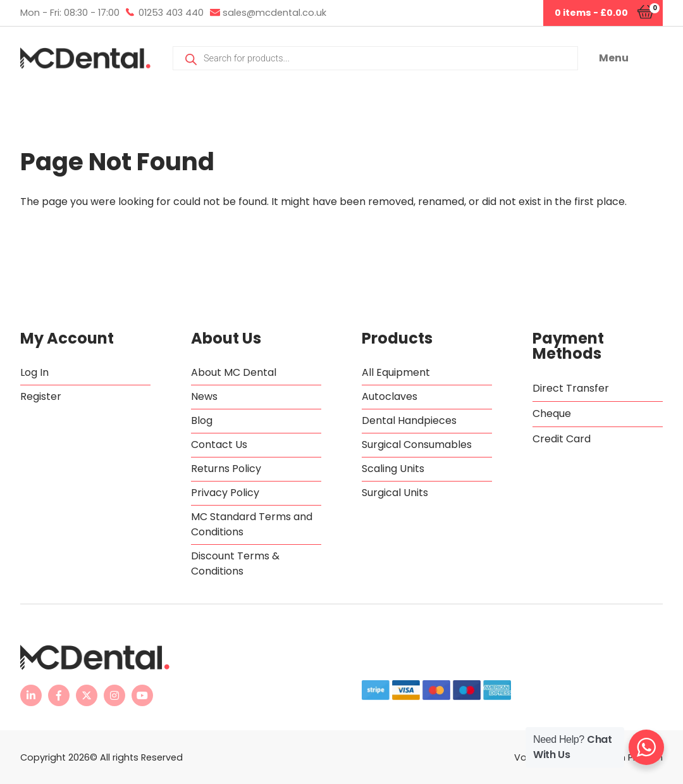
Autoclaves (390, 396)
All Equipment (396, 372)
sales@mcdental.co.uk (274, 13)
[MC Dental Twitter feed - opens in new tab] (87, 695)
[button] (631, 58)
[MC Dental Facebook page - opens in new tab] (59, 695)
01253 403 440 (171, 13)
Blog (202, 420)
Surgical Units (395, 493)
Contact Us (219, 445)
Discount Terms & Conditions (235, 563)
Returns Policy (226, 469)
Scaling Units (393, 469)
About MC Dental (234, 372)
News (204, 396)
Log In (34, 372)
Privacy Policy (225, 493)
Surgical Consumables (417, 445)
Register (41, 396)
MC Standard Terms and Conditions (252, 524)
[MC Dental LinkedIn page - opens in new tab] (31, 695)
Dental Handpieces (409, 420)
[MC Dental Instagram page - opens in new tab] (114, 695)
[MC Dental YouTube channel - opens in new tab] (142, 695)
